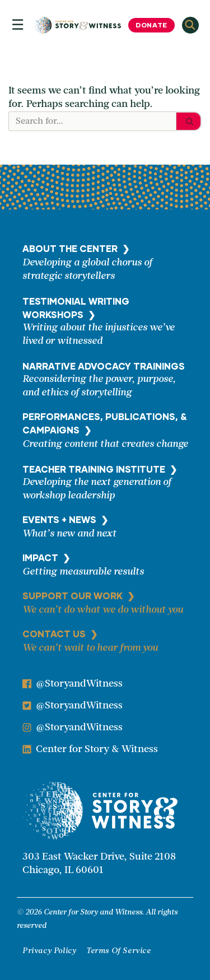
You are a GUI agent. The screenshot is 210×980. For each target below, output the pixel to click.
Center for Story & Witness (97, 750)
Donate (151, 25)
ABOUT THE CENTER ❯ (76, 248)
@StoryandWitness (79, 684)
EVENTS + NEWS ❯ (65, 519)
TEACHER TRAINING (100, 469)
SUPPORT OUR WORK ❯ (78, 596)
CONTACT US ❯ (60, 634)
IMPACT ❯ (46, 557)
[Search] (92, 121)
